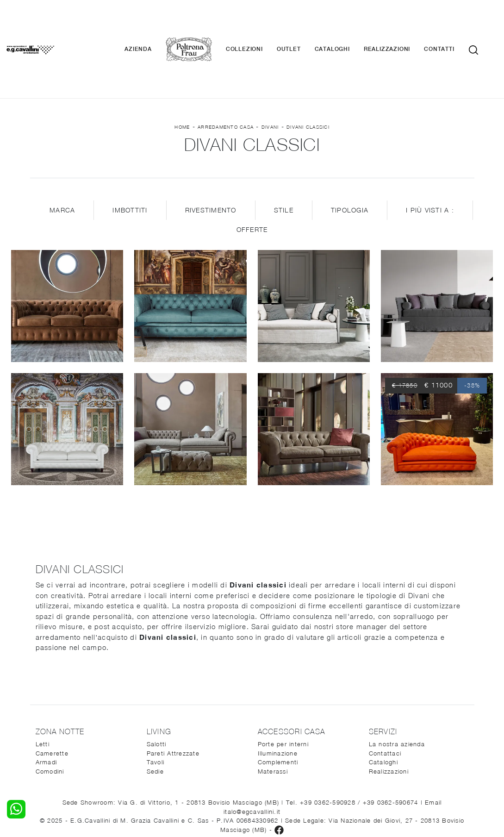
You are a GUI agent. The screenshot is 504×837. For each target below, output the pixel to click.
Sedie (155, 718)
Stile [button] (284, 158)
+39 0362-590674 (392, 750)
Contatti (452, 23)
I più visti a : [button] (430, 158)
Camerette (52, 700)
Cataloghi (345, 23)
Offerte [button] (252, 177)
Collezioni (257, 23)
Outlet (302, 23)
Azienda (152, 23)
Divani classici (308, 75)
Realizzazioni (400, 23)
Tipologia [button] (350, 158)
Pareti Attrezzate (173, 700)
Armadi (47, 710)
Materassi (273, 718)
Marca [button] (62, 158)
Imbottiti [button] (130, 158)
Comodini (50, 718)
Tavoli (156, 710)
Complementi (278, 710)
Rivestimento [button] (211, 158)
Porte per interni (283, 692)
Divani (270, 75)
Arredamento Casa (226, 75)
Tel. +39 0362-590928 (322, 750)
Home (182, 75)
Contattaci (385, 700)
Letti (43, 692)
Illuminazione (278, 700)
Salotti (157, 692)
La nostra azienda (397, 692)
